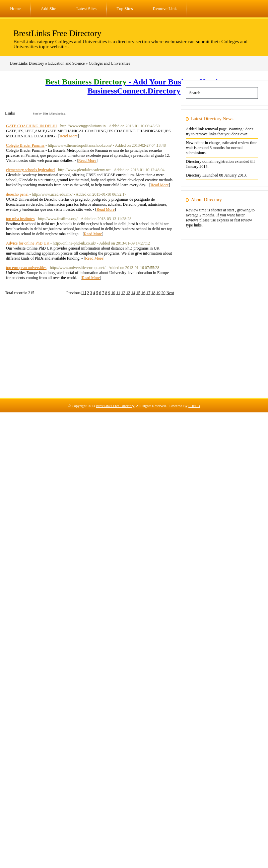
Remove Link (165, 9)
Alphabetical (58, 114)
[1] (84, 293)
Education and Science (66, 63)
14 (133, 293)
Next (170, 293)
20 (163, 293)
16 (143, 293)
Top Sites (125, 9)
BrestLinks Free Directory (57, 33)
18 (153, 293)
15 (138, 293)
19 (158, 293)
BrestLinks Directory (27, 63)
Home (15, 9)
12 (123, 293)
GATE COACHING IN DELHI (31, 126)
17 (148, 293)
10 (113, 293)
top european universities (26, 268)
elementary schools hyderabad (30, 170)
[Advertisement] (134, 351)
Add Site (49, 9)
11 (118, 293)
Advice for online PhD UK (28, 243)
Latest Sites (86, 9)
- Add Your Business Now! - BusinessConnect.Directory (134, 86)
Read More (69, 136)
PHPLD (194, 406)
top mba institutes (20, 219)
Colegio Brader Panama (25, 145)
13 (128, 293)
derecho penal (17, 194)
